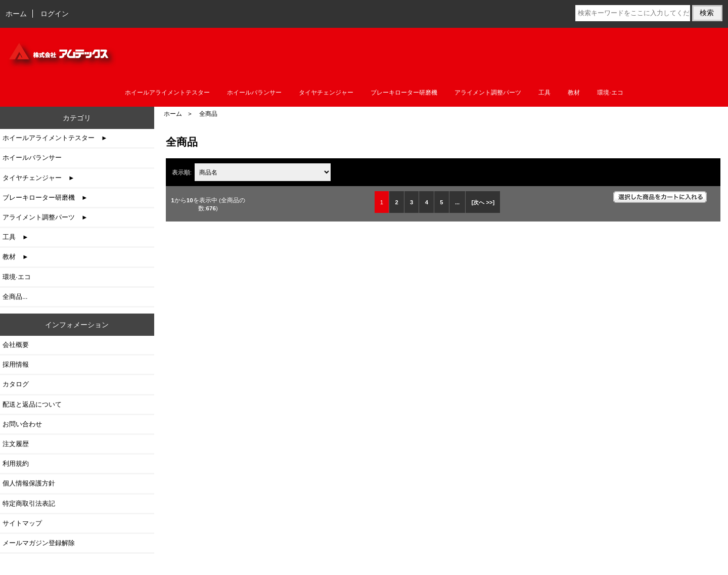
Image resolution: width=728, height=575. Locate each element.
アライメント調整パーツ (488, 93)
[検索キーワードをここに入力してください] (633, 13)
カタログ (16, 384)
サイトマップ (22, 523)
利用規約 (16, 463)
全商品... (15, 297)
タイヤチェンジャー (326, 93)
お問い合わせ (22, 424)
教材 (574, 93)
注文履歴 (16, 444)
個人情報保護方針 (29, 483)
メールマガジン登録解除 (39, 543)
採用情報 (16, 364)
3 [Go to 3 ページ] (412, 202)
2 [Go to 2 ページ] (396, 202)
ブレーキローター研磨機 (404, 93)
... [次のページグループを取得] (457, 202)
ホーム (16, 14)
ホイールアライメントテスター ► (55, 138)
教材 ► (16, 257)
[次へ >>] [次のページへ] (483, 202)
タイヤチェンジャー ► (39, 178)
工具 (544, 93)
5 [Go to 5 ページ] (441, 202)
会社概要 (16, 345)
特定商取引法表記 (29, 503)
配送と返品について (32, 404)
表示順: (183, 172)
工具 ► (16, 237)
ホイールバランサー (254, 93)
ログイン (55, 14)
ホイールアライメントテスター (167, 93)
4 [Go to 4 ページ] (427, 202)
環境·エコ (610, 93)
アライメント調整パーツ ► (45, 217)
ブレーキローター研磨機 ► (45, 197)
